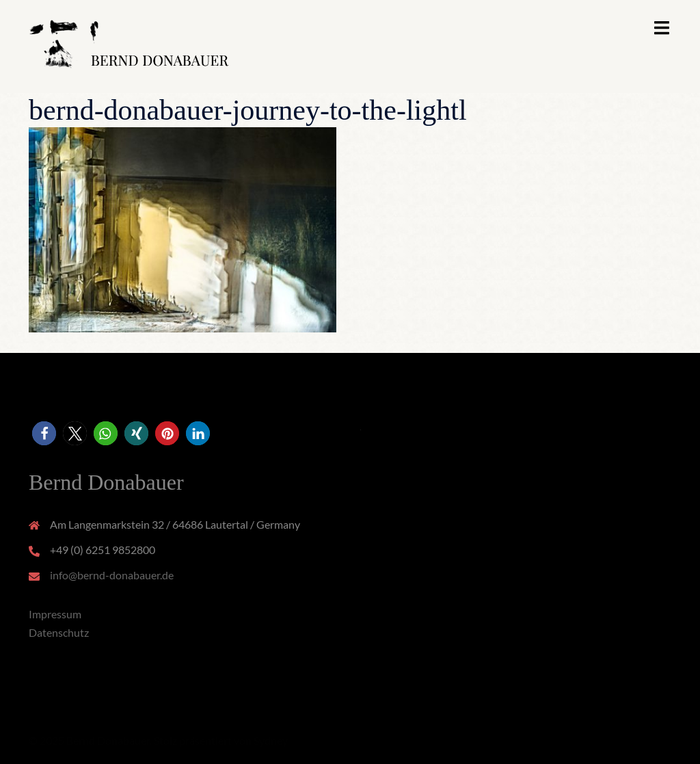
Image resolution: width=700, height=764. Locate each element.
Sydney (271, 740)
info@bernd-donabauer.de (112, 575)
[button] (44, 433)
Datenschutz (59, 632)
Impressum (55, 614)
